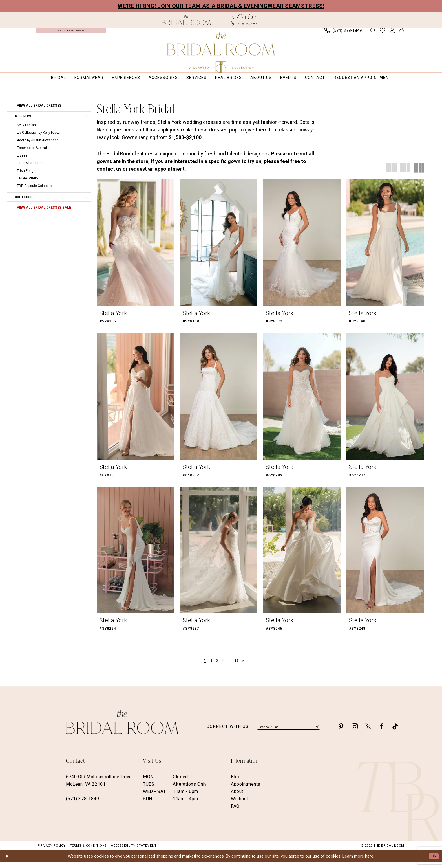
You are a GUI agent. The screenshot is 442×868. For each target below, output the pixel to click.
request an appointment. (157, 174)
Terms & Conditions (89, 851)
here (369, 862)
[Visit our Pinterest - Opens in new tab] (341, 732)
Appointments (246, 790)
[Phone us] (343, 33)
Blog (236, 782)
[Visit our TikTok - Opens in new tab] (395, 732)
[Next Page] (247, 666)
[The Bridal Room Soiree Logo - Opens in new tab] (244, 20)
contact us (109, 174)
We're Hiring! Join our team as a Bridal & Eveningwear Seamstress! (221, 6)
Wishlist (240, 804)
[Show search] (373, 33)
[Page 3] (216, 666)
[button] (392, 33)
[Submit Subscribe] (317, 732)
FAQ (235, 812)
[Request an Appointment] (71, 33)
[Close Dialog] (8, 862)
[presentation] (135, 248)
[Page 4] (222, 666)
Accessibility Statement (134, 851)
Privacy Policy (52, 851)
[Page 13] (239, 666)
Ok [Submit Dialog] (433, 862)
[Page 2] (209, 666)
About (237, 797)
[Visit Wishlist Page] (383, 33)
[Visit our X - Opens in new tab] (368, 732)
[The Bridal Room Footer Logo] (122, 728)
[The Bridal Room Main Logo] (221, 53)
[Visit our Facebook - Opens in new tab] (382, 732)
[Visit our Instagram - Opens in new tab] (355, 732)
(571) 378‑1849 (82, 804)
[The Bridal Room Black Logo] (186, 20)
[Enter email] (289, 732)
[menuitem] (71, 33)
